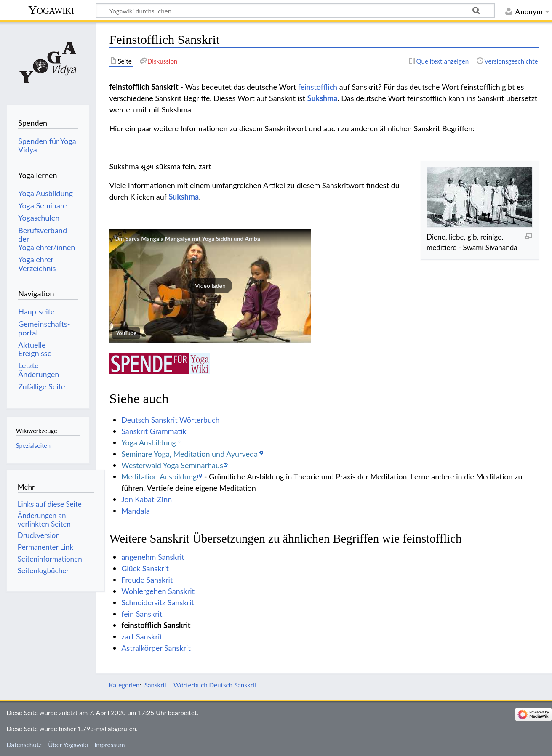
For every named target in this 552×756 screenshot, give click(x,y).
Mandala (136, 511)
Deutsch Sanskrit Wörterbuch (170, 420)
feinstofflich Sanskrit (156, 625)
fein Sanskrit (142, 614)
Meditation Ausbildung (159, 476)
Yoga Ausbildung (149, 442)
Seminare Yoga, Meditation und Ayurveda (189, 454)
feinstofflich (318, 87)
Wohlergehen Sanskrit (158, 591)
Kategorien (124, 685)
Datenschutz (24, 745)
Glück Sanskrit (145, 568)
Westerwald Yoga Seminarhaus (172, 465)
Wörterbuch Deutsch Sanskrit (215, 685)
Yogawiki (51, 10)
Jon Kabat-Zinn (147, 499)
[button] (210, 286)
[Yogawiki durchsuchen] (295, 11)
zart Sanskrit (142, 636)
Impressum (110, 745)
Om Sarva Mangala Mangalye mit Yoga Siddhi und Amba (187, 238)
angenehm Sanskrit (153, 557)
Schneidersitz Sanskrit (158, 602)
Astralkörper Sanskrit (156, 648)
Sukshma (323, 98)
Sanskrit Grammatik (154, 431)
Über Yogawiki (68, 745)
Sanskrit (156, 685)
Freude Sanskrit (147, 580)
